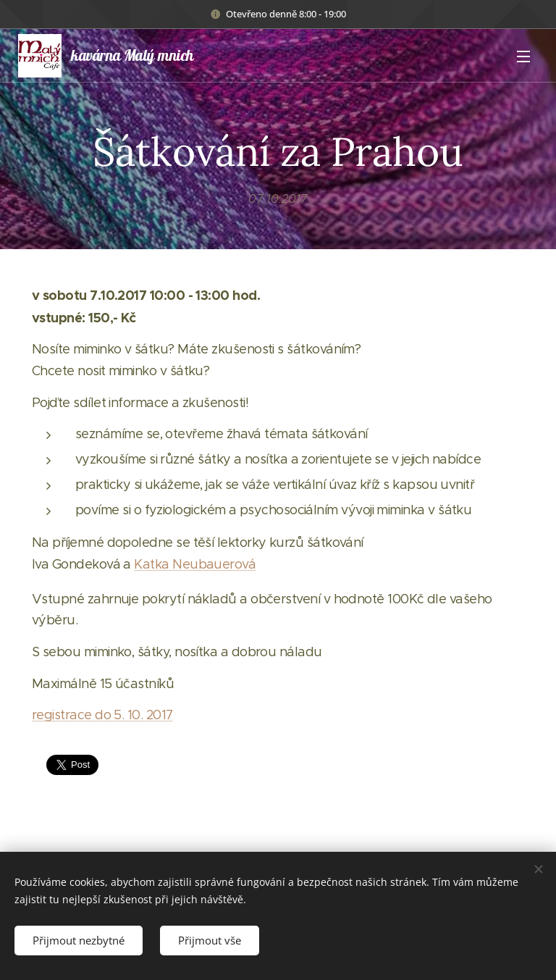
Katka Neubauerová (195, 564)
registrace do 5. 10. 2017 (102, 715)
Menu (523, 56)
